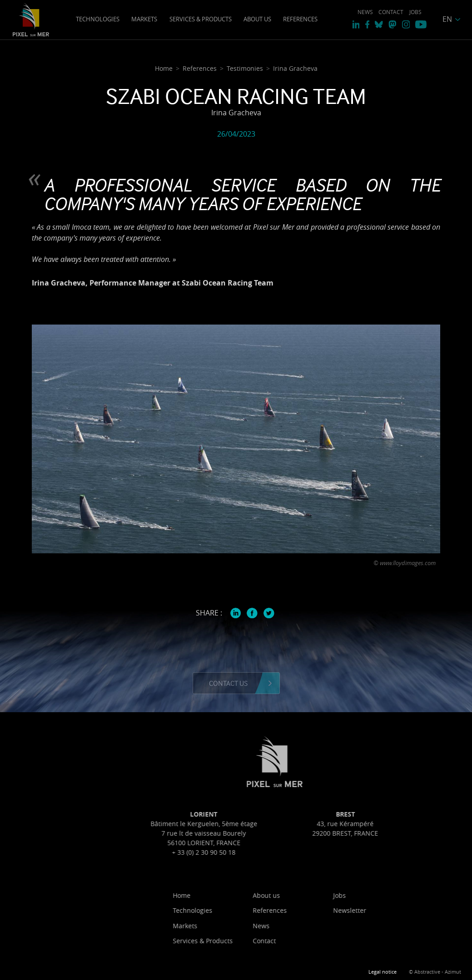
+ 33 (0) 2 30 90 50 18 (244, 852)
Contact (391, 12)
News (365, 12)
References (300, 19)
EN (447, 19)
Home (221, 895)
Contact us (228, 683)
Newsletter (390, 910)
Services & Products (201, 19)
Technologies (98, 19)
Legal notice (383, 972)
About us (257, 19)
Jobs (415, 12)
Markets (144, 19)
